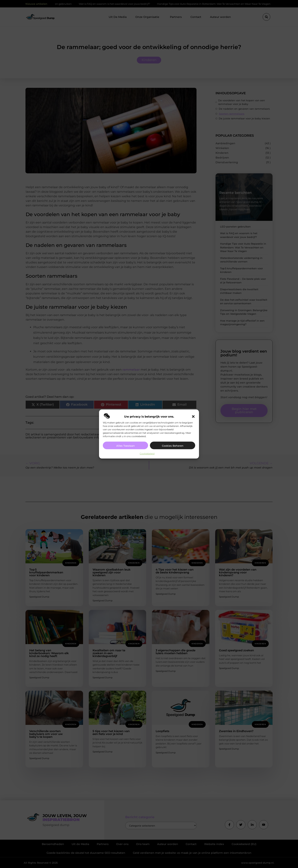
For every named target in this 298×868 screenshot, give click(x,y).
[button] (193, 417)
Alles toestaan (126, 446)
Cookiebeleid (147, 454)
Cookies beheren (173, 446)
